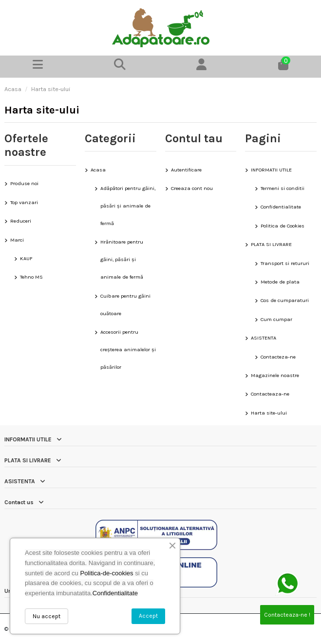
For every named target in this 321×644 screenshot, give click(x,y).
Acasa (98, 170)
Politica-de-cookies (106, 573)
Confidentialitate (281, 207)
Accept (148, 616)
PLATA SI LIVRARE (271, 244)
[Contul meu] (202, 66)
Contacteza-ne (278, 357)
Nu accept (47, 616)
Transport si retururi (285, 263)
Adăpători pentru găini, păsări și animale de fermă (128, 206)
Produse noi (24, 183)
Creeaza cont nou (192, 188)
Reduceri (21, 221)
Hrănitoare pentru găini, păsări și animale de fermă (122, 259)
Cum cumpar (276, 319)
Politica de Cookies (283, 226)
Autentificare (186, 170)
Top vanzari (24, 202)
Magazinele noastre (275, 375)
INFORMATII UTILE (271, 170)
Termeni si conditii (283, 188)
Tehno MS (31, 277)
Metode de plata (280, 282)
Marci (17, 240)
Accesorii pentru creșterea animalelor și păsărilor (128, 350)
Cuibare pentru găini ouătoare (125, 305)
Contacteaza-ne (270, 394)
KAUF (26, 258)
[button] (120, 66)
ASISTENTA (264, 338)
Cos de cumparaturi (285, 300)
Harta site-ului (269, 413)
